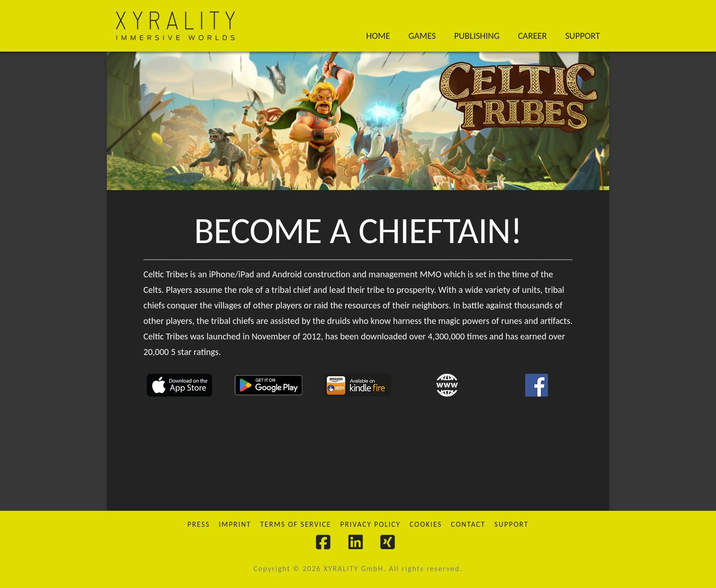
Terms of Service (296, 524)
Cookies (426, 524)
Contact (468, 524)
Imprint (235, 524)
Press (198, 524)
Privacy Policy (370, 524)
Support (512, 524)
